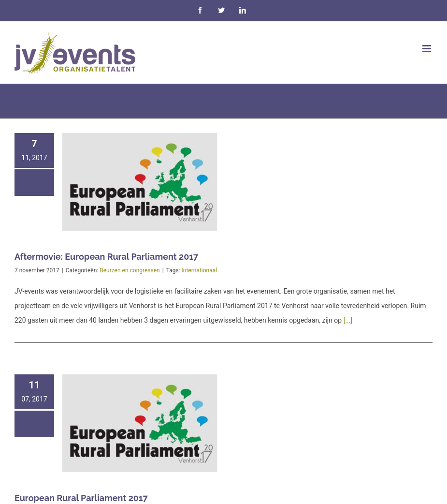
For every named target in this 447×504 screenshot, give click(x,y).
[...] (348, 320)
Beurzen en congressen (130, 270)
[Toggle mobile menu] (427, 49)
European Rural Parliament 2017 (81, 498)
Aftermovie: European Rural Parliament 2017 (106, 257)
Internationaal (200, 270)
